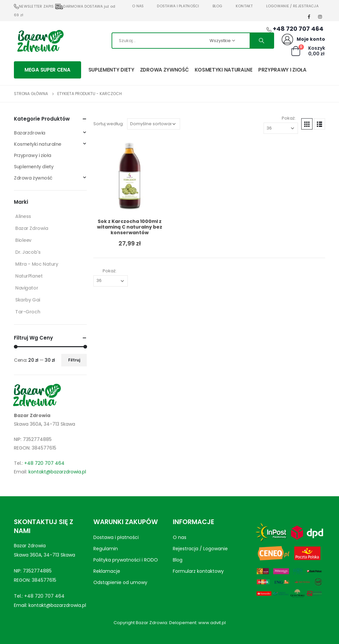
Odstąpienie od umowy (120, 582)
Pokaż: (289, 118)
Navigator (27, 288)
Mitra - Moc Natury (37, 264)
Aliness (23, 216)
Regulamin (106, 549)
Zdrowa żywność (165, 70)
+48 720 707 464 (44, 463)
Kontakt (244, 6)
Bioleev (23, 240)
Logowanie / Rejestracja (292, 6)
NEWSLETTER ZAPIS (34, 6)
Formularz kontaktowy (198, 571)
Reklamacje (107, 571)
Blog (218, 6)
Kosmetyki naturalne (224, 70)
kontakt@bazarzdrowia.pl (57, 472)
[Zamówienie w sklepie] (154, 124)
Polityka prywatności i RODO (126, 560)
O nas (138, 6)
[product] (130, 177)
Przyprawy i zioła (282, 70)
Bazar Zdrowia (32, 228)
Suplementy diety (111, 70)
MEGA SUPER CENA (48, 70)
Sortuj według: (109, 124)
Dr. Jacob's (28, 252)
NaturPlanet (29, 276)
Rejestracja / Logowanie (200, 549)
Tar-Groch (28, 312)
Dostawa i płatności (178, 6)
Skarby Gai (28, 300)
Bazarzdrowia (30, 133)
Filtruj (74, 360)
